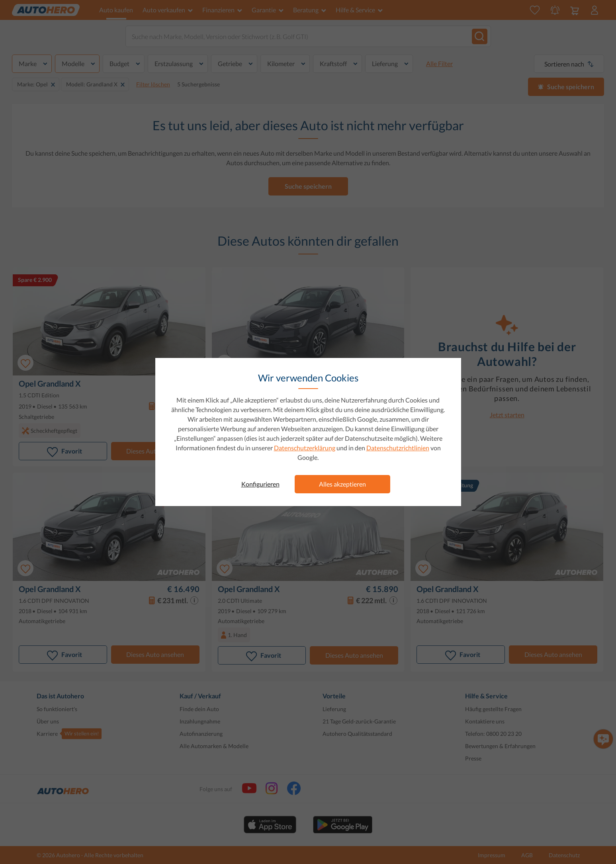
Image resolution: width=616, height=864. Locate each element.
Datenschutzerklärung (305, 448)
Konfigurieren (260, 484)
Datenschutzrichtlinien (398, 448)
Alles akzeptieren (342, 484)
